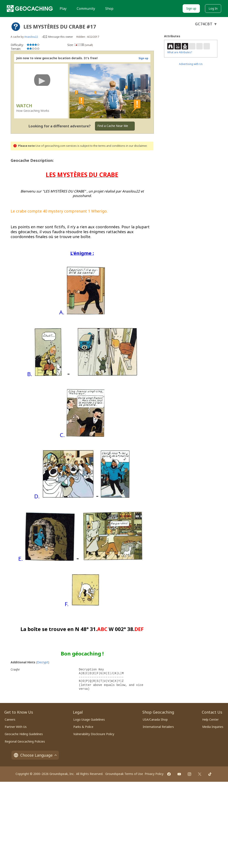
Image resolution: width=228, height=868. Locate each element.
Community (86, 9)
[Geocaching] (30, 9)
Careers (10, 719)
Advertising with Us (191, 64)
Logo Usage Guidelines (89, 719)
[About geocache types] (16, 27)
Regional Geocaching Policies (25, 741)
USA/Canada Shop (155, 719)
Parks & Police (83, 727)
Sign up (191, 8)
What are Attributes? (180, 52)
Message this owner (61, 37)
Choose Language (35, 755)
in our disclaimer (136, 146)
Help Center (210, 719)
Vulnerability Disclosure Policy (94, 734)
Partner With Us (16, 727)
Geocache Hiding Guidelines (24, 734)
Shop (109, 9)
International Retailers (158, 727)
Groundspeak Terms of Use (124, 774)
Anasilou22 (31, 37)
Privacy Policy (154, 774)
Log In (213, 8)
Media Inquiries (213, 727)
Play (63, 9)
